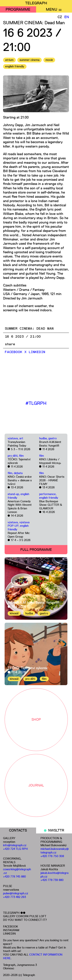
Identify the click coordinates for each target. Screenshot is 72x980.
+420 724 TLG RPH (15, 849)
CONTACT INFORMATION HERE (33, 956)
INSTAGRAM (11, 930)
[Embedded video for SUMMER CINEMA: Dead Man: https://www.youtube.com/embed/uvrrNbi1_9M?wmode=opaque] (36, 374)
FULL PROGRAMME (36, 550)
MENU (52, 9)
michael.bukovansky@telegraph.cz (55, 851)
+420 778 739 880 (52, 880)
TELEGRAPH (36, 3)
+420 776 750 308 (52, 856)
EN (67, 17)
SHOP (36, 719)
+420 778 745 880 (14, 876)
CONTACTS (18, 830)
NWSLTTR (56, 830)
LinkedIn (37, 352)
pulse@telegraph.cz (16, 893)
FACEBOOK (10, 926)
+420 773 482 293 (14, 897)
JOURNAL (36, 785)
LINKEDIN (9, 934)
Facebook (14, 352)
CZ (60, 17)
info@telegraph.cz (15, 845)
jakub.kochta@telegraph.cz (55, 875)
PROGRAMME (18, 9)
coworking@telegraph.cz (17, 871)
